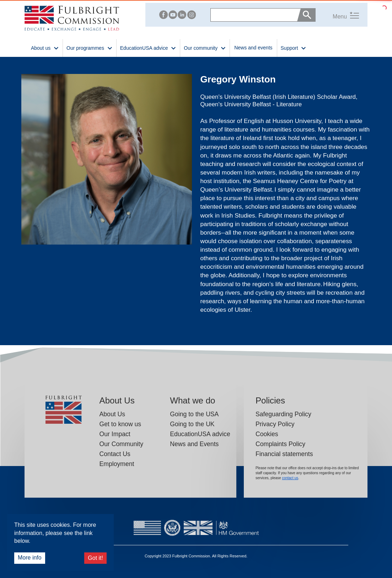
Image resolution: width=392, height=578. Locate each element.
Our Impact (115, 434)
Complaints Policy (280, 444)
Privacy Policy (275, 424)
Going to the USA (194, 414)
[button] (337, 15)
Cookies (267, 434)
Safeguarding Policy (283, 414)
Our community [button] (205, 47)
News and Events (194, 444)
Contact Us (115, 454)
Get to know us (120, 424)
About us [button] (45, 47)
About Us (112, 414)
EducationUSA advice (200, 434)
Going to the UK (192, 424)
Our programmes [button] (90, 47)
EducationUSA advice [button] (148, 47)
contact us (290, 478)
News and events (253, 48)
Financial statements (284, 454)
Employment (117, 464)
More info (30, 558)
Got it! (95, 558)
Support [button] (294, 47)
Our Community (121, 444)
